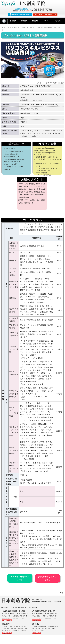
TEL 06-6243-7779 (38, 618)
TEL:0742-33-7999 (38, 631)
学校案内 (24, 21)
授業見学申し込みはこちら (48, 578)
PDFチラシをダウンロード (20, 578)
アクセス (58, 21)
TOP (4, 27)
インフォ (46, 21)
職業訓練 (35, 21)
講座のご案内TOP (14, 27)
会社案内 (13, 21)
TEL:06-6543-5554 (8, 631)
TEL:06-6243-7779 (8, 618)
